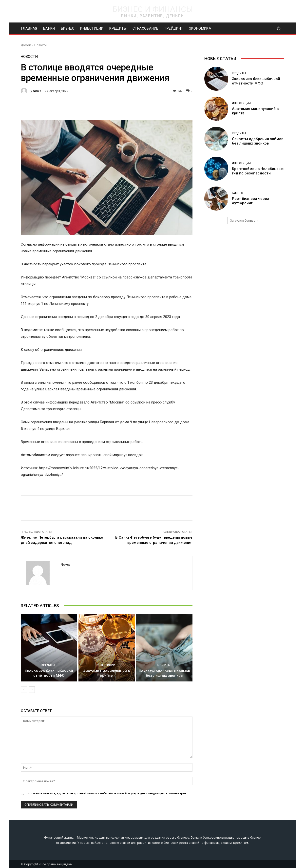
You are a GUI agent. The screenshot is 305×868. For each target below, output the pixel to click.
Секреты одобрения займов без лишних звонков (164, 673)
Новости (40, 45)
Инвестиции (106, 665)
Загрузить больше (244, 221)
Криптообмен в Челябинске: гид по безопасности (258, 171)
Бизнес (237, 193)
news (37, 91)
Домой (26, 45)
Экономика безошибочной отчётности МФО (49, 673)
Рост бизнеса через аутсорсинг (250, 201)
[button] (278, 29)
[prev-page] (24, 690)
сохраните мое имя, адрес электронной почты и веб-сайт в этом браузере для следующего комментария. (107, 793)
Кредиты (48, 665)
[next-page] (32, 690)
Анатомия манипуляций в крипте (106, 673)
